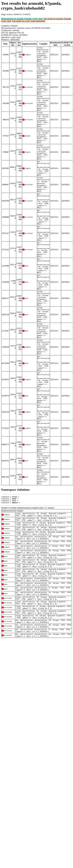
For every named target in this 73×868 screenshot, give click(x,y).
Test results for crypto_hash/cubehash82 (29, 21)
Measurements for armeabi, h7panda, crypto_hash (22, 19)
